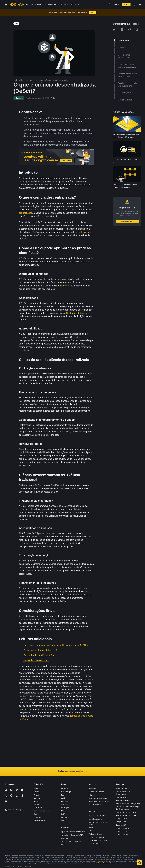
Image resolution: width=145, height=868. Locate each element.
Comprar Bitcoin (122, 819)
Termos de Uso (77, 716)
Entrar (117, 4)
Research (65, 817)
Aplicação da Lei (94, 844)
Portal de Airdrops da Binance (99, 840)
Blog (35, 814)
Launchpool (65, 808)
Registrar (126, 5)
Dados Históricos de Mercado (99, 801)
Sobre (36, 789)
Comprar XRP (121, 825)
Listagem (64, 838)
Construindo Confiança (42, 811)
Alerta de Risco (39, 820)
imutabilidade (84, 232)
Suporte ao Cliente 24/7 (97, 816)
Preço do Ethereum (123, 800)
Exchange (65, 789)
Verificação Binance (96, 834)
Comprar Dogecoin (123, 828)
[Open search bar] (109, 5)
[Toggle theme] (140, 5)
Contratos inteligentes (77, 313)
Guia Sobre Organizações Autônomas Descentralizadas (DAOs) (56, 645)
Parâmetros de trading (96, 837)
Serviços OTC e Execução (98, 798)
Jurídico (37, 801)
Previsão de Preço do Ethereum (127, 815)
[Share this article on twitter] (114, 30)
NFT (63, 811)
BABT (63, 814)
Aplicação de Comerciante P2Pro (73, 835)
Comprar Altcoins (122, 835)
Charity (64, 820)
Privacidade (38, 808)
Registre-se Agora (127, 222)
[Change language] (135, 5)
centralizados (26, 213)
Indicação (92, 795)
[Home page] (17, 5)
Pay (63, 795)
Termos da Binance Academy (112, 863)
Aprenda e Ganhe (122, 789)
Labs (63, 844)
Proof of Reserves (95, 805)
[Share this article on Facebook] (122, 30)
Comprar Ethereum (123, 831)
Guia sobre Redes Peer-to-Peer (39, 655)
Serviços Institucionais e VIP (71, 841)
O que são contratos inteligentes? (40, 650)
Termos (36, 805)
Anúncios (37, 795)
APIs (90, 831)
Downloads (92, 789)
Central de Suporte (95, 819)
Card (63, 798)
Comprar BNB (121, 822)
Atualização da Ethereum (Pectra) (128, 804)
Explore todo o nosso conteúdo (73, 771)
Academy (64, 801)
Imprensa (37, 798)
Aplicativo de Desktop (96, 792)
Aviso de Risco (97, 863)
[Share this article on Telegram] (129, 30)
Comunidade (38, 817)
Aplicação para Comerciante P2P (73, 832)
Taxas (91, 828)
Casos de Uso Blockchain (36, 660)
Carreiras (37, 792)
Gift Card (64, 805)
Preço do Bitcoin (122, 797)
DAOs (66, 286)
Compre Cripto (66, 792)
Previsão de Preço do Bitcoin (126, 812)
